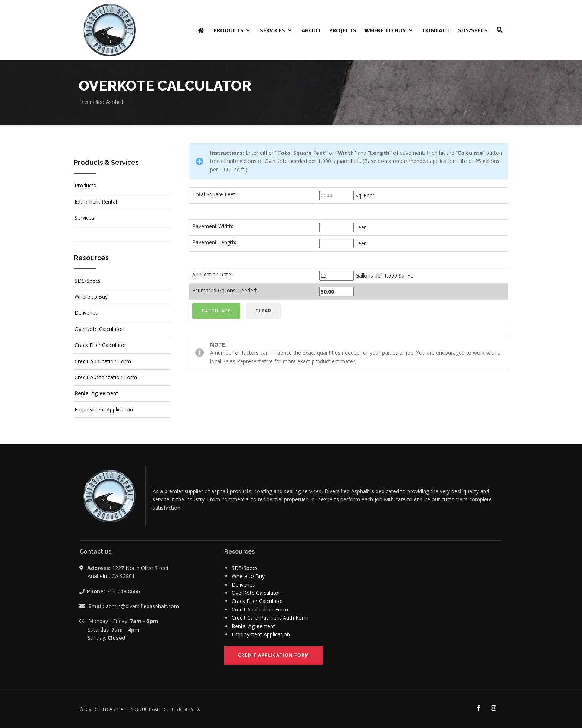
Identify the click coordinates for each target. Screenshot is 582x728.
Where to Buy (389, 30)
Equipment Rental (96, 202)
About (311, 30)
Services (277, 30)
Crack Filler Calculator (100, 345)
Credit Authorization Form (106, 377)
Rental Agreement (96, 393)
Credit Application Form (103, 361)
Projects (343, 30)
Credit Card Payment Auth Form (270, 618)
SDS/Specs (473, 30)
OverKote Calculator (99, 329)
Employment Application (104, 409)
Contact (436, 30)
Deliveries (86, 313)
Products (233, 30)
